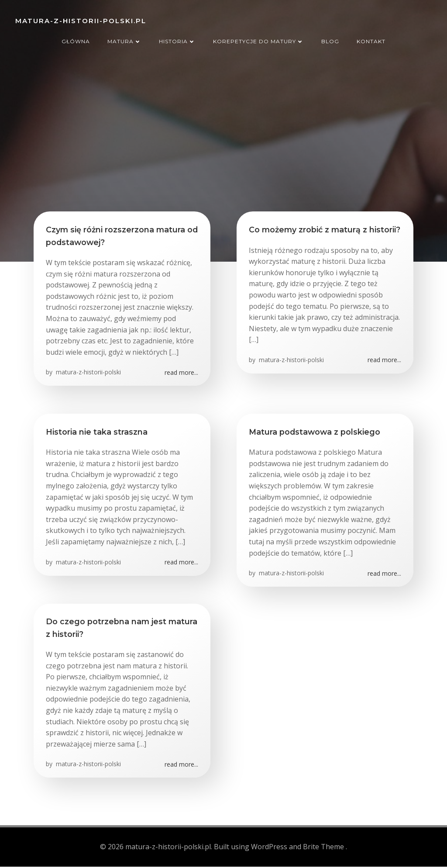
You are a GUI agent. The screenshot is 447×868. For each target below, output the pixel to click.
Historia (177, 39)
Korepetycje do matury (258, 39)
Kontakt (371, 39)
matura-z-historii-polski (88, 375)
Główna (76, 39)
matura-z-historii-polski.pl (79, 19)
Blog (330, 39)
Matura (124, 39)
